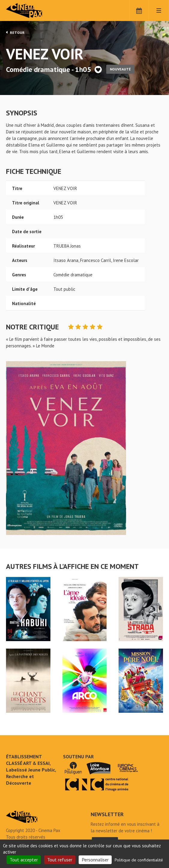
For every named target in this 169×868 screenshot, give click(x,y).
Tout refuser (60, 860)
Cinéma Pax (33, 10)
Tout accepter (24, 860)
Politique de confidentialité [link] (139, 860)
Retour (15, 32)
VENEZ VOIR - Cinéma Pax (22, 817)
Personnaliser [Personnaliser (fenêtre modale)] (95, 860)
